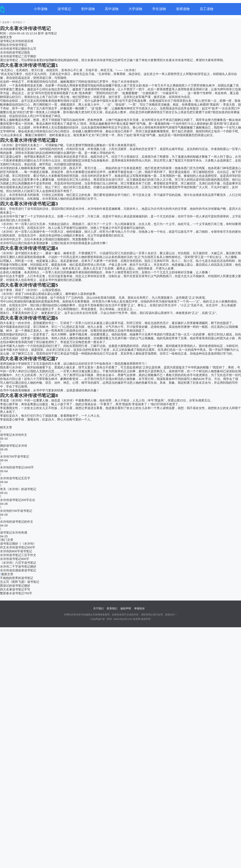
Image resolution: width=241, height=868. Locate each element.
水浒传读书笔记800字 (15, 559)
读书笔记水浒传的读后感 (17, 41)
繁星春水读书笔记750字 (16, 593)
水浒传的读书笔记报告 (15, 52)
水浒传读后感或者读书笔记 (18, 570)
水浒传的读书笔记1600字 (17, 467)
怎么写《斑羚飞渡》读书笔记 (20, 582)
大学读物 (135, 9)
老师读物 (183, 9)
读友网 (6, 22)
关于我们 (98, 608)
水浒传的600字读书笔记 (16, 551)
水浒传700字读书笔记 (15, 456)
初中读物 (88, 9)
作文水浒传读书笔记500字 (18, 547)
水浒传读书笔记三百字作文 (18, 555)
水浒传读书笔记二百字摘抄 (18, 56)
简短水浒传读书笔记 (14, 45)
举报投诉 (139, 608)
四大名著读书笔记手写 (15, 589)
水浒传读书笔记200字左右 (18, 500)
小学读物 (41, 9)
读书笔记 (64, 9)
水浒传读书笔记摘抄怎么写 (18, 49)
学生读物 (159, 9)
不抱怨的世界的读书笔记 (17, 578)
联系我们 (112, 608)
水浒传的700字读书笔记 (16, 511)
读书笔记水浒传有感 (14, 532)
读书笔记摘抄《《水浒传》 (18, 544)
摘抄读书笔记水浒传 (14, 446)
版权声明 (126, 608)
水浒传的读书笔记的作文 (17, 522)
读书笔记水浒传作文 (14, 435)
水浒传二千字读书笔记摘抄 (18, 566)
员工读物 (206, 9)
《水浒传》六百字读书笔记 (18, 563)
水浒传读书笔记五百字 (15, 478)
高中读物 (112, 9)
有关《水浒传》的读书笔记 (18, 489)
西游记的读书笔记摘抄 (15, 586)
